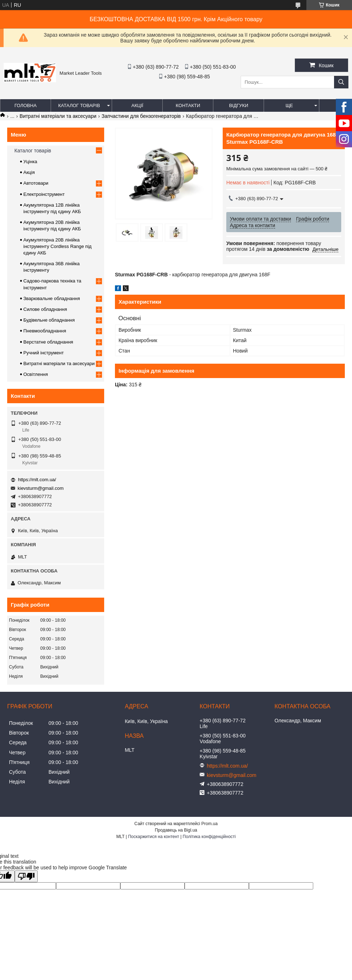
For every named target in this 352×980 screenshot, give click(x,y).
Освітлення (36, 374)
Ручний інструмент (44, 353)
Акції (137, 105)
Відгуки (239, 105)
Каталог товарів (79, 105)
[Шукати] (341, 82)
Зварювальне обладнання (52, 298)
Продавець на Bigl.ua (176, 830)
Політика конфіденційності (209, 837)
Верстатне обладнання (48, 342)
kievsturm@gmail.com (41, 488)
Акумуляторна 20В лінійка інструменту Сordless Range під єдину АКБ (57, 246)
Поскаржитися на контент (153, 837)
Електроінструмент (44, 194)
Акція (29, 172)
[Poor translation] (26, 876)
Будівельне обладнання (49, 320)
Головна (26, 105)
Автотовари (36, 183)
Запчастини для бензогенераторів (141, 116)
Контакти (188, 105)
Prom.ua (210, 824)
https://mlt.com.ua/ (37, 480)
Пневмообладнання (45, 331)
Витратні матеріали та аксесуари (58, 116)
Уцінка (30, 162)
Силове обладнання (45, 309)
